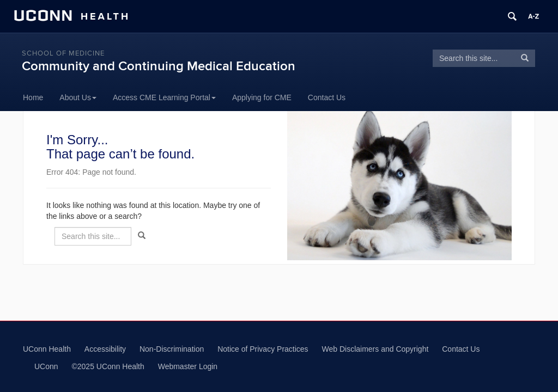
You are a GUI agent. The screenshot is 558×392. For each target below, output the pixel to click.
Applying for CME (262, 97)
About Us (78, 97)
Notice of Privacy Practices (263, 349)
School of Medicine (63, 53)
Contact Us (327, 97)
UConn (46, 366)
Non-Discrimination (172, 349)
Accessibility (105, 349)
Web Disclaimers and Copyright (375, 349)
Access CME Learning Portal (164, 97)
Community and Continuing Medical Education (159, 66)
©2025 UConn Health (108, 366)
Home (33, 97)
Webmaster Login (188, 366)
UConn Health (47, 349)
